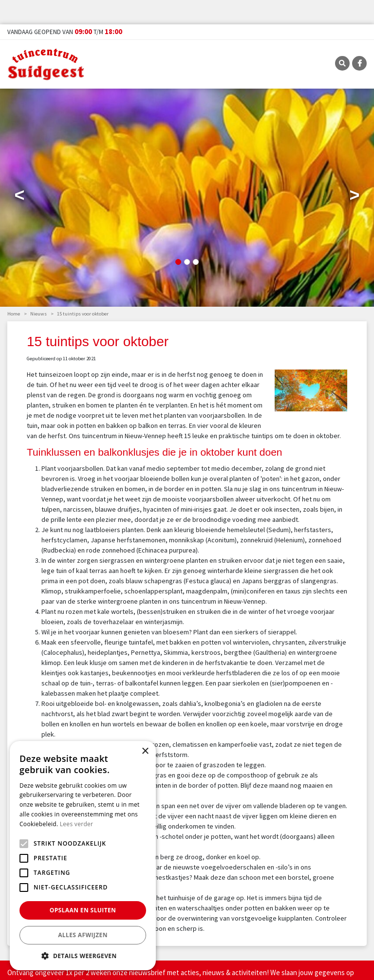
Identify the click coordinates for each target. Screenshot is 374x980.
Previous (19, 197)
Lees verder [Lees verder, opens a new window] (77, 824)
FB (359, 63)
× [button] (145, 751)
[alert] (83, 856)
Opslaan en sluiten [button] (83, 910)
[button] (83, 956)
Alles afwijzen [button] (83, 935)
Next (355, 197)
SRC (342, 63)
